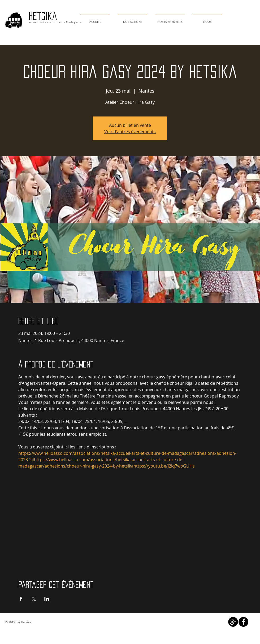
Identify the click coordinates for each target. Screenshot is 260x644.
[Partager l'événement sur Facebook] (21, 599)
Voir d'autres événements (130, 132)
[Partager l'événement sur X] (34, 599)
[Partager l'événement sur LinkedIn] (47, 599)
